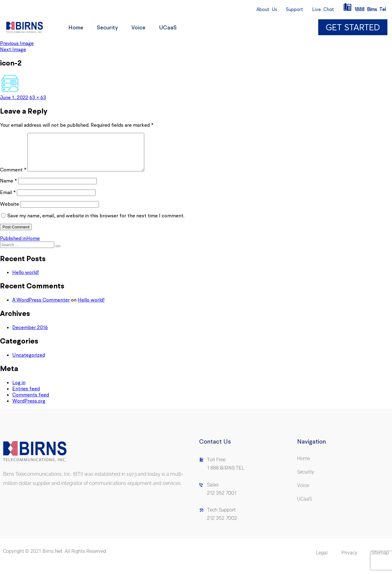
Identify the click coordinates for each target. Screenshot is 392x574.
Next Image (13, 49)
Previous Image (17, 43)
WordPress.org (29, 408)
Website (9, 211)
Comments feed (31, 402)
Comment (13, 177)
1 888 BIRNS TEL (226, 475)
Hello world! (26, 279)
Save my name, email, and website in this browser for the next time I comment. (96, 223)
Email (8, 200)
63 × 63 (38, 97)
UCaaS (174, 27)
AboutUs (267, 9)
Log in (19, 390)
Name (8, 188)
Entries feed (26, 396)
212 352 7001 (222, 500)
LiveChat (323, 9)
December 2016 (30, 335)
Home (76, 27)
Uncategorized (29, 362)
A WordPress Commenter (41, 307)
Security (110, 27)
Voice (143, 27)
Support (295, 9)
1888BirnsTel (364, 9)
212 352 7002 (222, 525)
